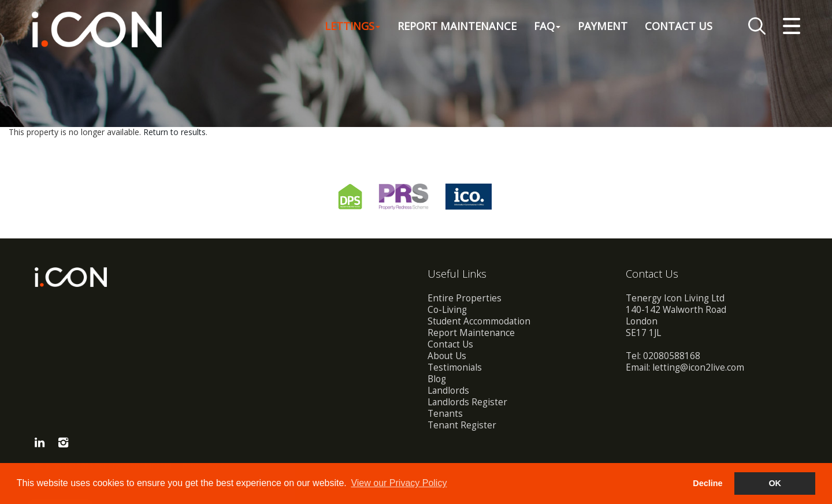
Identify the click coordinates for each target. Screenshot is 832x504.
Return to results (174, 132)
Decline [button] (707, 483)
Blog (437, 379)
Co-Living (447, 310)
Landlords (448, 391)
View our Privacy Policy (399, 483)
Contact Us (679, 25)
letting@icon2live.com (698, 367)
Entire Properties (465, 298)
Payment (603, 25)
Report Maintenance (457, 25)
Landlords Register (467, 402)
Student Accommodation (479, 321)
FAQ (547, 25)
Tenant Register (462, 425)
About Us (447, 356)
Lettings (352, 25)
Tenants (445, 414)
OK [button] (775, 483)
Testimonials (455, 367)
